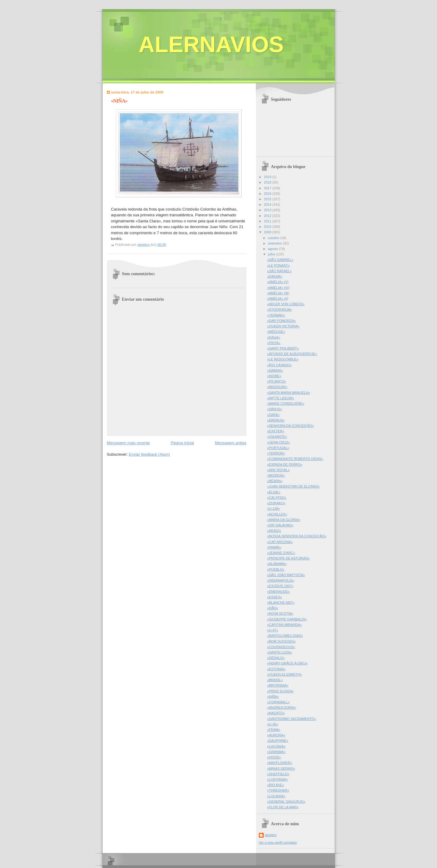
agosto (273, 249)
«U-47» (273, 630)
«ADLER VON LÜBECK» (286, 304)
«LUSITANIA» (278, 779)
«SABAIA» (275, 370)
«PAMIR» (274, 547)
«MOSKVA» (276, 475)
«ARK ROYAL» (278, 470)
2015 (268, 199)
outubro (274, 238)
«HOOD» (274, 757)
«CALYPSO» (277, 498)
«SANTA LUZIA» (279, 652)
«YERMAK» (276, 315)
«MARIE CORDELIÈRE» (286, 404)
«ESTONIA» (276, 669)
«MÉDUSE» (276, 332)
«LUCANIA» (276, 796)
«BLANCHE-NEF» (281, 603)
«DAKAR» (275, 276)
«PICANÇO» (277, 381)
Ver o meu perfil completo (278, 843)
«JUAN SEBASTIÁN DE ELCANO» (293, 486)
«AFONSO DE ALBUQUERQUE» (292, 354)
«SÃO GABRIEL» (280, 260)
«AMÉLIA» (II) (278, 299)
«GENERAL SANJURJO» (286, 802)
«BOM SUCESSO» (281, 641)
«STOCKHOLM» (279, 309)
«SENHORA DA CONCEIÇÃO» (290, 426)
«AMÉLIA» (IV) (278, 288)
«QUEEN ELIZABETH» (285, 674)
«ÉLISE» (274, 492)
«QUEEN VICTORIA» (283, 326)
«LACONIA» (276, 746)
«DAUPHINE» (278, 741)
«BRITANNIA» (278, 685)
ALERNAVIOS (211, 44)
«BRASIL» (275, 680)
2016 (268, 194)
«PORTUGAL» (278, 448)
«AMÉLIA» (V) (278, 282)
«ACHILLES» (277, 514)
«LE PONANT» (278, 265)
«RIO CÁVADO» (279, 365)
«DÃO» (273, 608)
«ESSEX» (274, 597)
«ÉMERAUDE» (278, 592)
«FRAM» (274, 730)
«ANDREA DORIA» (282, 708)
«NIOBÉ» (274, 376)
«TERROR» (276, 453)
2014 (268, 204)
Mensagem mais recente (128, 443)
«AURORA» (276, 735)
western (271, 835)
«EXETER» (276, 431)
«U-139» (273, 508)
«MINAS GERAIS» (281, 768)
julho (272, 254)
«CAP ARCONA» (280, 542)
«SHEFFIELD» (278, 774)
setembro (275, 243)
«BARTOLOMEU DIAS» (285, 636)
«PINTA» (274, 343)
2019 (268, 177)
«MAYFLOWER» (280, 763)
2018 (268, 182)
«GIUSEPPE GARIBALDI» (287, 619)
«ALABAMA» (277, 564)
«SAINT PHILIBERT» (283, 348)
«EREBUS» (276, 420)
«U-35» (273, 724)
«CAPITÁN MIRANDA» (284, 625)
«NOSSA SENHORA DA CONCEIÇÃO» (297, 536)
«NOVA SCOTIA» (280, 613)
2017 (268, 188)
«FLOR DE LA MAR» (283, 807)
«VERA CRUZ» (279, 442)
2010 (268, 227)
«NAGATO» (276, 713)
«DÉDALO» (276, 658)
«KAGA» (274, 337)
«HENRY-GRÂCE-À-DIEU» (287, 663)
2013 (268, 210)
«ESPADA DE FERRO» (285, 464)
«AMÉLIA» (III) (278, 293)
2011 (268, 221)
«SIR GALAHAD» (280, 525)
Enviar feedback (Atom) (149, 454)
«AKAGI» (274, 531)
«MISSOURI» (277, 387)
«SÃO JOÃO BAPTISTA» (286, 575)
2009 (268, 232)
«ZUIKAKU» (276, 503)
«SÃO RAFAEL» (279, 271)
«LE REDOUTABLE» (283, 359)
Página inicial (183, 443)
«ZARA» (273, 415)
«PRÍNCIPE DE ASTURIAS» (288, 558)
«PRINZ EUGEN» (280, 691)
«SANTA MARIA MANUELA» (289, 393)
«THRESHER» (278, 790)
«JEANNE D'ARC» (281, 553)
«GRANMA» (276, 752)
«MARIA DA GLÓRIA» (284, 520)
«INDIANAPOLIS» (281, 580)
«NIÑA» (273, 697)
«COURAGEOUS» (281, 647)
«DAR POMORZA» (281, 321)
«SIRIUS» (274, 409)
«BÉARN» (275, 481)
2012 (268, 216)
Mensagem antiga (230, 443)
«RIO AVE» (276, 785)
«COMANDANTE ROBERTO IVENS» (295, 459)
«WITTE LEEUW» (281, 398)
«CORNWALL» (278, 702)
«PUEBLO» (276, 569)
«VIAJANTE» (277, 437)
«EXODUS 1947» (280, 586)
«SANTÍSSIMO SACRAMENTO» (291, 719)
